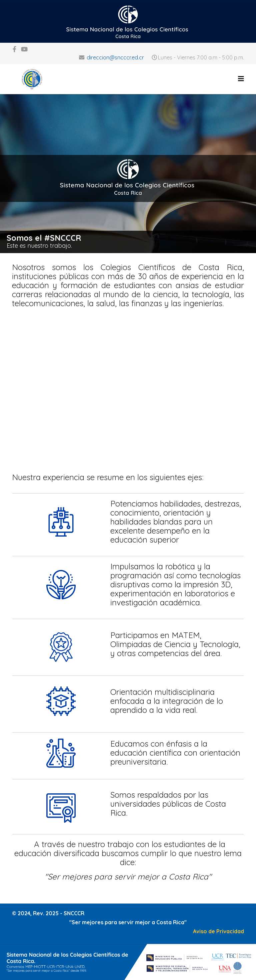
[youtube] (24, 49)
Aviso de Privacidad (218, 931)
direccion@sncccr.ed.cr (115, 57)
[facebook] (14, 49)
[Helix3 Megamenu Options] (241, 79)
